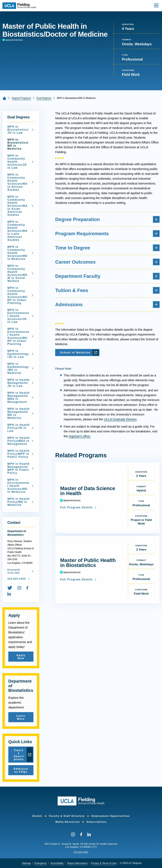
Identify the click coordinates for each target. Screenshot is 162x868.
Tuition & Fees (107, 290)
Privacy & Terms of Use (104, 863)
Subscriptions (97, 822)
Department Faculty (107, 276)
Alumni (37, 816)
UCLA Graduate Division (120, 419)
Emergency (41, 863)
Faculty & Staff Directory (67, 816)
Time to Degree (107, 248)
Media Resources (68, 822)
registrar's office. (80, 436)
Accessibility (57, 863)
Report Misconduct (77, 863)
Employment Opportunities (111, 816)
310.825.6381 (81, 852)
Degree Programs (21, 98)
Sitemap (26, 863)
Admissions (107, 305)
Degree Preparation (107, 219)
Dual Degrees (44, 98)
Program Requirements (107, 234)
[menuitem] (12, 588)
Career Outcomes (107, 262)
